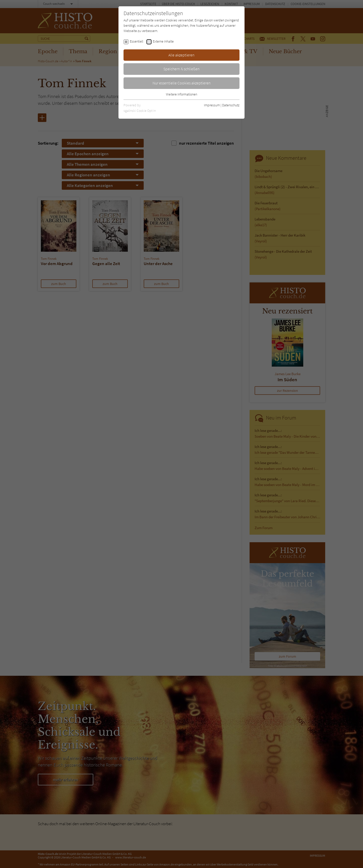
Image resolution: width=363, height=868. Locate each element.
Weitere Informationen (181, 94)
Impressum (212, 105)
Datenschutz (231, 105)
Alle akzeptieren (181, 55)
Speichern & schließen (181, 69)
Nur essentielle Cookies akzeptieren (182, 83)
